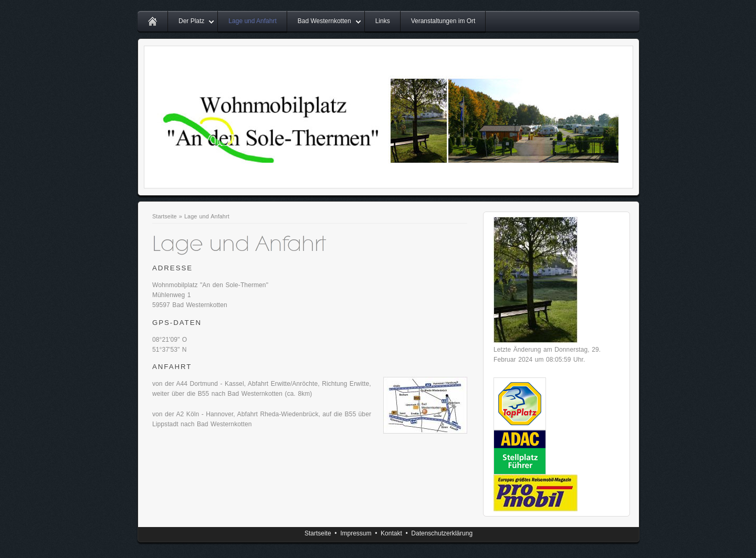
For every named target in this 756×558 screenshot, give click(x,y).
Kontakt (391, 533)
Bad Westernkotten (324, 21)
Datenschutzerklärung (442, 533)
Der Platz (191, 21)
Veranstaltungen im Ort (443, 21)
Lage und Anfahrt (252, 21)
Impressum (356, 533)
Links (383, 21)
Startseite (165, 216)
